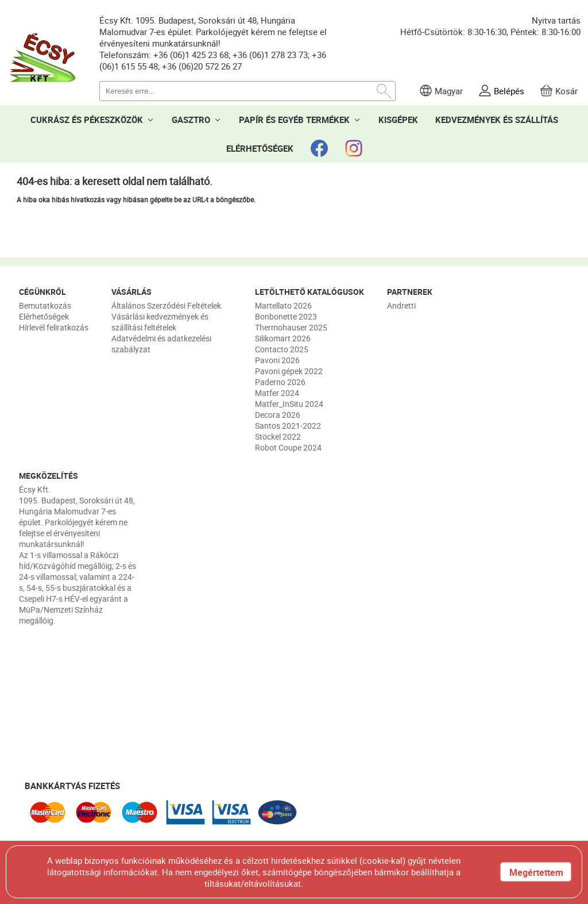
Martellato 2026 (283, 305)
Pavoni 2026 (277, 360)
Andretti (401, 305)
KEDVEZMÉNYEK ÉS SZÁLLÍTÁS (497, 120)
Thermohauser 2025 (291, 327)
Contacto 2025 (282, 349)
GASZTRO (191, 120)
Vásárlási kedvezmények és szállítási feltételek (160, 322)
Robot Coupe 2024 (288, 447)
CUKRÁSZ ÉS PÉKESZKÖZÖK (87, 120)
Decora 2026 (278, 415)
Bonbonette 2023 (286, 316)
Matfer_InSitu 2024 (289, 404)
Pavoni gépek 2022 (289, 371)
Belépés (509, 91)
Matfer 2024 (277, 393)
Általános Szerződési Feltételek (166, 305)
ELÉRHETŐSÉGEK (260, 148)
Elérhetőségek (44, 316)
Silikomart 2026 (283, 338)
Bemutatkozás (45, 305)
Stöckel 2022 (278, 436)
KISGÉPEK (398, 120)
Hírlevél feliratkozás (54, 327)
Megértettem (536, 872)
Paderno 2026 (280, 382)
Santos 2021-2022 (288, 426)
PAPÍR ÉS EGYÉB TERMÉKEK (294, 120)
